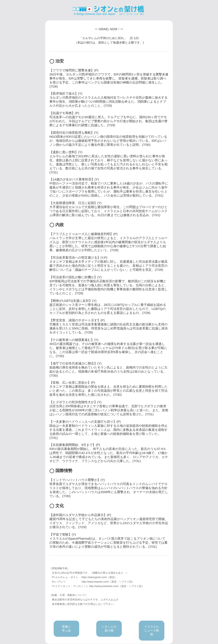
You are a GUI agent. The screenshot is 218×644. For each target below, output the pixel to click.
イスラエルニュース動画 (152, 630)
